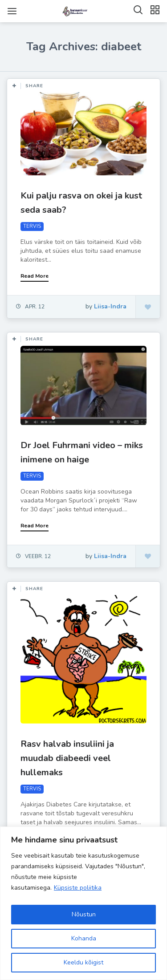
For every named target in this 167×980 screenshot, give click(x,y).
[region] (83, 903)
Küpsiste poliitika (78, 888)
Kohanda (84, 938)
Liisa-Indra (110, 306)
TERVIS (32, 226)
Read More (35, 276)
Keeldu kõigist (83, 962)
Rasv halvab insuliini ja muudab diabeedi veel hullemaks (67, 758)
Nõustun (84, 914)
